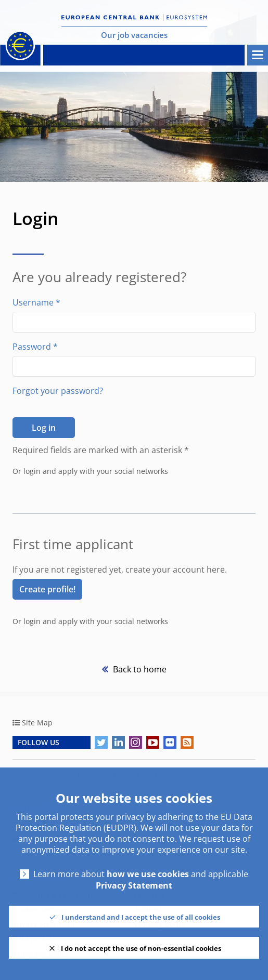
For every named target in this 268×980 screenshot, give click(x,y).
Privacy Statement (134, 886)
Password (35, 347)
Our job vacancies (134, 35)
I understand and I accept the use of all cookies (141, 917)
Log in (44, 428)
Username (36, 302)
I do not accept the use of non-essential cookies (141, 948)
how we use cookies (148, 874)
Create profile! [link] (47, 589)
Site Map (37, 723)
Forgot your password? (58, 391)
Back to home (139, 669)
